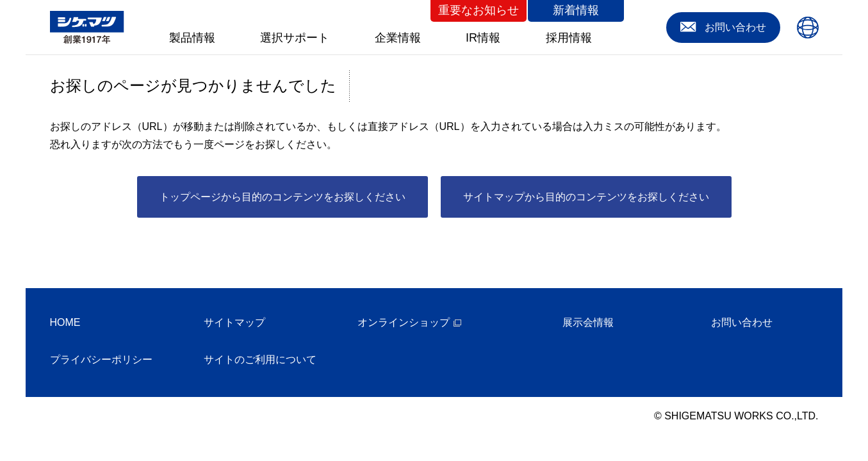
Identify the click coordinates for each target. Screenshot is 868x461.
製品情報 (192, 38)
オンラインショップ (404, 322)
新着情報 (576, 10)
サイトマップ (234, 322)
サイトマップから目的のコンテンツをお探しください (586, 197)
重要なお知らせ (479, 10)
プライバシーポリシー (101, 360)
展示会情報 (588, 322)
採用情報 (569, 38)
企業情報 (398, 38)
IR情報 (483, 38)
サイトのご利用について (260, 360)
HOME (65, 322)
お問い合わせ (742, 322)
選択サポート (295, 38)
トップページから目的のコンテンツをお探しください (283, 197)
